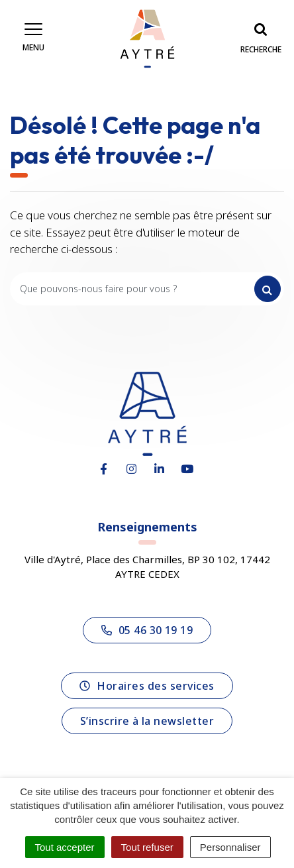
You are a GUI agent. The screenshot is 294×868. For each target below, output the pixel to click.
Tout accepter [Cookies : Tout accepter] (65, 847)
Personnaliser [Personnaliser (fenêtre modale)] (230, 847)
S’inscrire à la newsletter (147, 721)
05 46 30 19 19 (147, 630)
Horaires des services (147, 686)
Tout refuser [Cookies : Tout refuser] (147, 847)
